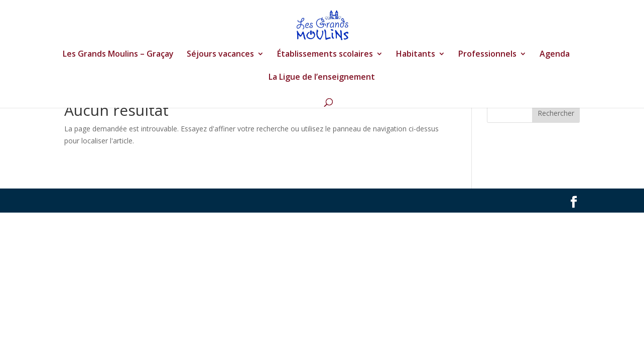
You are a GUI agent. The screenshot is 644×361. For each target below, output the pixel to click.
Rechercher (556, 113)
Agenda (555, 55)
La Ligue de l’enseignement (322, 78)
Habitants (416, 55)
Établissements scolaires (325, 55)
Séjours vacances (220, 55)
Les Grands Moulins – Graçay (118, 55)
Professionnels (487, 55)
